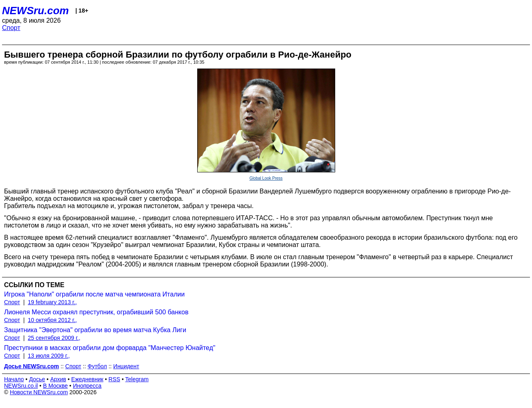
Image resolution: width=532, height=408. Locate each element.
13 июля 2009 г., (49, 356)
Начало (14, 379)
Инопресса (87, 386)
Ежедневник (87, 379)
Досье (37, 379)
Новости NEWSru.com (39, 392)
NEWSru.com (36, 11)
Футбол (97, 366)
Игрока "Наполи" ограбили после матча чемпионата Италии (94, 294)
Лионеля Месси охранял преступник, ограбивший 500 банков (96, 312)
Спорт (11, 28)
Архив (58, 379)
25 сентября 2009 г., (54, 338)
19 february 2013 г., (53, 302)
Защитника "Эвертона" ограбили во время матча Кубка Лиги (95, 330)
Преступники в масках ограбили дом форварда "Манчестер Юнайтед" (110, 348)
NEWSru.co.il (21, 386)
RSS (114, 379)
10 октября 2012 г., (53, 320)
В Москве (55, 386)
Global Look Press (266, 178)
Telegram (137, 379)
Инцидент (126, 366)
